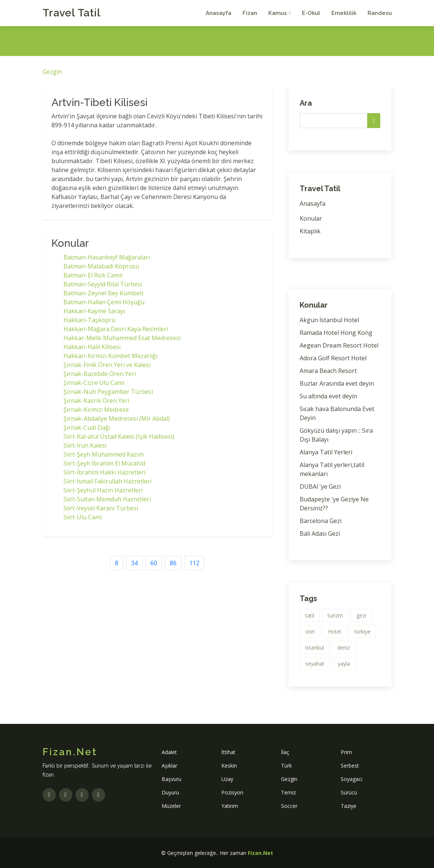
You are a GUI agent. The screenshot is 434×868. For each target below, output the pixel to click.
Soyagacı (352, 779)
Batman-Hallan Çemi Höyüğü (104, 302)
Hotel (335, 631)
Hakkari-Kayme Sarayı (94, 311)
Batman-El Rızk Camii (93, 275)
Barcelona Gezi (321, 521)
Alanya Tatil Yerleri (326, 452)
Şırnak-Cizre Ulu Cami (94, 383)
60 (154, 563)
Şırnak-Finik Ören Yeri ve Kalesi (107, 365)
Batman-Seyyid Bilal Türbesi (103, 284)
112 (194, 563)
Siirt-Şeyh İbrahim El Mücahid (104, 463)
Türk (286, 766)
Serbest (350, 766)
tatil (310, 615)
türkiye (363, 631)
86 (173, 563)
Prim (346, 752)
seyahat (315, 664)
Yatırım (230, 806)
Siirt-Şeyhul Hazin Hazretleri (103, 490)
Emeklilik (344, 13)
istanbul (315, 648)
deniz (344, 648)
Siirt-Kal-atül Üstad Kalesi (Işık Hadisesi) (119, 436)
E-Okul (311, 13)
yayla (344, 664)
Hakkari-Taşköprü (89, 320)
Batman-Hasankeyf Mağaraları (107, 257)
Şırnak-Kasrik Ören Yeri (96, 401)
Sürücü (349, 792)
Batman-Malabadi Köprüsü (101, 266)
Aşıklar (169, 766)
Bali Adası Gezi (320, 533)
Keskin (229, 766)
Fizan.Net (260, 853)
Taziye (349, 806)
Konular (311, 218)
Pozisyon (232, 792)
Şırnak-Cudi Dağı (87, 427)
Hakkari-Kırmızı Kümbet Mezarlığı (110, 356)
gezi (361, 615)
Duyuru (170, 792)
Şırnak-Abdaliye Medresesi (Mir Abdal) (117, 419)
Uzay (227, 779)
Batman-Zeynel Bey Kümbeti (103, 293)
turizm (335, 615)
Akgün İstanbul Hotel (329, 320)
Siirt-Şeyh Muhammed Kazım (104, 454)
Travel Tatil (72, 13)
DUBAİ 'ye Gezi (320, 486)
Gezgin (52, 72)
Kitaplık (310, 231)
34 (134, 563)
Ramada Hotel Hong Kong (336, 333)
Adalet (169, 752)
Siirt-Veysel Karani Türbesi (101, 508)
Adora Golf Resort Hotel (333, 358)
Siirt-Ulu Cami (83, 517)
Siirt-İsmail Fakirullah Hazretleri (107, 481)
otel (310, 631)
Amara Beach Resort (328, 371)
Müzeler (171, 806)
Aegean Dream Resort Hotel (339, 345)
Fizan (250, 13)
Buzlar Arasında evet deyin (337, 383)
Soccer (289, 806)
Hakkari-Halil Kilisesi (92, 347)
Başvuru (171, 779)
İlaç (285, 752)
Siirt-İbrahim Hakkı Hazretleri (104, 472)
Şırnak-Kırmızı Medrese (96, 410)
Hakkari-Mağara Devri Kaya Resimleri (116, 329)
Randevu (380, 13)
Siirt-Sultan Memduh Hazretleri (107, 499)
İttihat (228, 752)
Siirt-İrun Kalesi (85, 445)
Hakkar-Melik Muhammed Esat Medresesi (122, 338)
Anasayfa (218, 13)
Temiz (288, 792)
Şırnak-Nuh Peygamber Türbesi (108, 392)
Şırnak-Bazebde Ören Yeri (100, 374)
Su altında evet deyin (328, 396)
